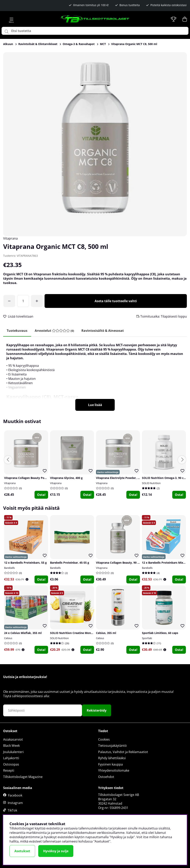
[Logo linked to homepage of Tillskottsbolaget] (95, 19)
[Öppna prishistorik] (27, 580)
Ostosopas (11, 765)
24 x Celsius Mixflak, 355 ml (23, 633)
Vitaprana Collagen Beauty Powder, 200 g (32, 478)
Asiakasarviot (13, 739)
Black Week (11, 746)
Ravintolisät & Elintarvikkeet (38, 44)
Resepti (9, 771)
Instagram (15, 803)
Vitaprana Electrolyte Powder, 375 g (120, 478)
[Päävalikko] (11, 19)
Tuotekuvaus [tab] (17, 331)
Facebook (15, 796)
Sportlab (147, 639)
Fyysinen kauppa (110, 765)
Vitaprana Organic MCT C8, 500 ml (134, 44)
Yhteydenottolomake (114, 771)
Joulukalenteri (13, 752)
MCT (103, 44)
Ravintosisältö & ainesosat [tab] (104, 331)
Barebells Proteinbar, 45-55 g (70, 563)
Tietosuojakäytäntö (112, 746)
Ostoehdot (106, 777)
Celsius (8, 639)
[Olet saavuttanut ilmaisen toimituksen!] (9, 301)
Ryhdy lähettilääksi (112, 758)
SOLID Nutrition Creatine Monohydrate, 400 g (81, 633)
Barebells (9, 568)
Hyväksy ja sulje (56, 851)
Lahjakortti (11, 758)
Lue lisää (95, 405)
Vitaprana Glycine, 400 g (66, 478)
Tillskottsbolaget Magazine (23, 777)
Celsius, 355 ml (106, 633)
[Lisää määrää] (37, 301)
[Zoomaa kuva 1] (95, 144)
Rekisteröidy (97, 711)
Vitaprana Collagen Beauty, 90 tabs (120, 563)
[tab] (55, 331)
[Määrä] (23, 301)
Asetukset (22, 851)
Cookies (104, 739)
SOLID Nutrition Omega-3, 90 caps (165, 478)
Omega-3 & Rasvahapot (79, 44)
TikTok (12, 811)
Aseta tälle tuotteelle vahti (116, 301)
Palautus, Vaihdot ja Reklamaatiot (123, 752)
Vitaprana (10, 238)
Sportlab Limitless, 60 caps (160, 633)
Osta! (41, 495)
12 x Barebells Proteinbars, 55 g (25, 563)
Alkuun (8, 44)
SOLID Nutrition (151, 483)
